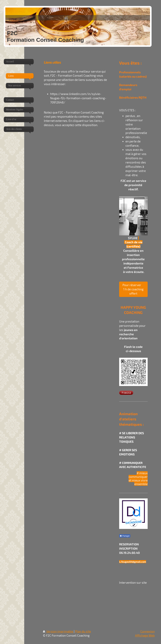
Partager (125, 536)
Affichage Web (145, 635)
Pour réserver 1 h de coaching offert (133, 289)
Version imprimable (58, 631)
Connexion (148, 631)
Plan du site (83, 631)
